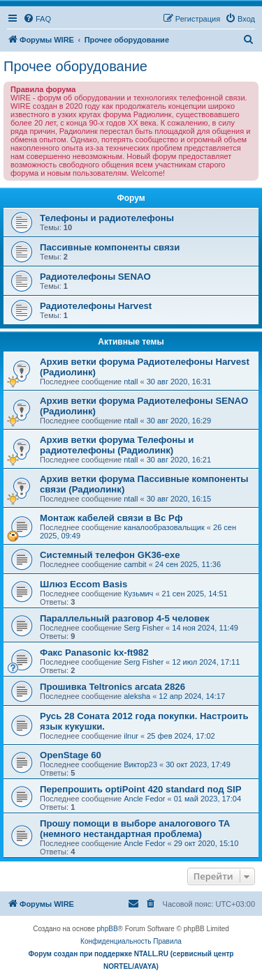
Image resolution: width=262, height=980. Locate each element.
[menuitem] (37, 19)
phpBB (108, 929)
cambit (135, 564)
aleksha (137, 696)
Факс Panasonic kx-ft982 (94, 653)
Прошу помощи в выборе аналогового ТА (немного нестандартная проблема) (135, 829)
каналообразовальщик (164, 527)
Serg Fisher (144, 628)
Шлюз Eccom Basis (83, 584)
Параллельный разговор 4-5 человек (125, 618)
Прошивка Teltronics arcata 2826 (112, 687)
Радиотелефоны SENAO (95, 277)
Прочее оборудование (75, 66)
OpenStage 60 (71, 755)
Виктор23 (140, 764)
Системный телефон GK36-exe (110, 555)
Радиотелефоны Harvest (96, 306)
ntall (131, 382)
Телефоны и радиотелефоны (107, 218)
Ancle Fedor (144, 799)
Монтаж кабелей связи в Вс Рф (111, 518)
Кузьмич (138, 594)
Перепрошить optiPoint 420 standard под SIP (141, 789)
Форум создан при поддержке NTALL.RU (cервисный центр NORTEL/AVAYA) (131, 960)
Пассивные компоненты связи (110, 247)
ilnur (131, 736)
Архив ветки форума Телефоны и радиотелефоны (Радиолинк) (117, 445)
